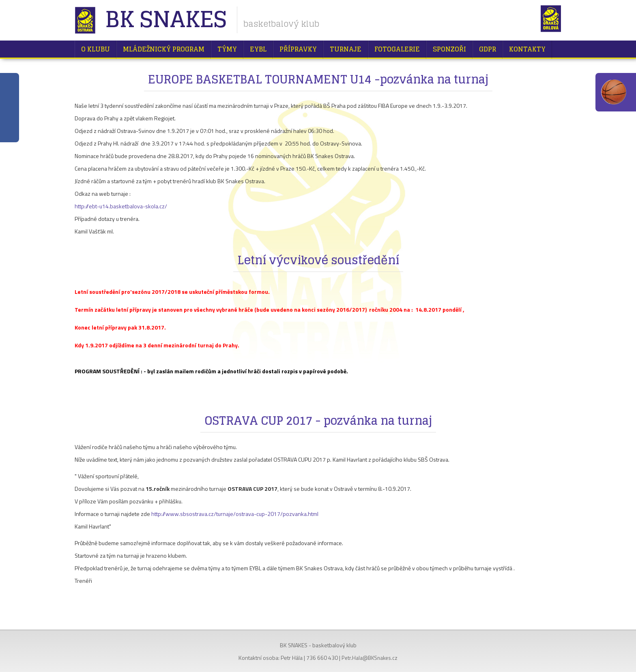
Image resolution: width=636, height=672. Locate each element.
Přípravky (298, 49)
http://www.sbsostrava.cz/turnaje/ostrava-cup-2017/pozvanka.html (235, 514)
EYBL (258, 49)
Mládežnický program (164, 49)
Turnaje (346, 49)
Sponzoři (449, 49)
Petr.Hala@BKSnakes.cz (370, 658)
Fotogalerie (397, 49)
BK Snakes (166, 20)
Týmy (227, 49)
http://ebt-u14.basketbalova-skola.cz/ (121, 206)
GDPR (488, 49)
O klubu (96, 49)
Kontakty (527, 49)
